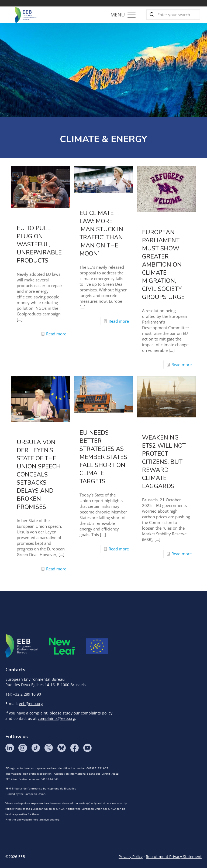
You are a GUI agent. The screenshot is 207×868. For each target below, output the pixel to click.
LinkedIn (10, 748)
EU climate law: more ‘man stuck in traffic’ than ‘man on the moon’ (101, 233)
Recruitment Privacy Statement (174, 857)
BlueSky (61, 748)
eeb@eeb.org (31, 704)
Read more (56, 334)
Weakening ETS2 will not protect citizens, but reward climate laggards (164, 462)
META (62, 646)
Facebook (74, 748)
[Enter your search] (173, 15)
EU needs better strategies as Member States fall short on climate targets (103, 457)
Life (97, 646)
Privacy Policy (131, 857)
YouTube (87, 748)
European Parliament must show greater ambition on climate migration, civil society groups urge (163, 265)
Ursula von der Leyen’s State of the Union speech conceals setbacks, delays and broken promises (39, 475)
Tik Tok (36, 748)
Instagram (23, 748)
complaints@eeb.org (56, 718)
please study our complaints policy (81, 713)
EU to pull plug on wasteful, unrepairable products (39, 244)
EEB (22, 646)
